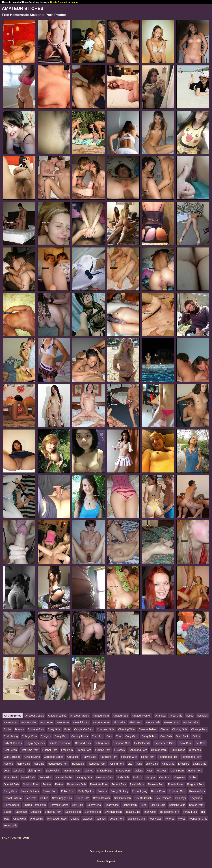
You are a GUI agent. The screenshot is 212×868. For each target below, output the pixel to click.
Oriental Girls (11, 784)
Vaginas (101, 819)
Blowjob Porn (172, 722)
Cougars (46, 736)
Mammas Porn (72, 771)
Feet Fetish (10, 750)
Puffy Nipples (86, 791)
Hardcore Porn (109, 757)
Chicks (164, 729)
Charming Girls (106, 729)
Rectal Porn (158, 791)
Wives (182, 819)
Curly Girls (132, 736)
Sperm (8, 812)
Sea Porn (31, 798)
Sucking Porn (73, 812)
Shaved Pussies (59, 805)
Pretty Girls (10, 791)
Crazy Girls (61, 736)
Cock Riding (11, 736)
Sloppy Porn (130, 805)
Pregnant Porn (196, 784)
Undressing (37, 819)
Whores (170, 819)
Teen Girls (150, 812)
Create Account (59, 2)
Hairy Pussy (89, 757)
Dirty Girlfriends (13, 743)
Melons (139, 771)
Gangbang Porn (138, 750)
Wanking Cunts (137, 819)
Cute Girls (166, 736)
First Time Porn (30, 750)
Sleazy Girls (112, 805)
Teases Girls (133, 812)
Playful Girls (137, 784)
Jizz (130, 764)
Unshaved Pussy (57, 819)
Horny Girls (23, 764)
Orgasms (180, 777)
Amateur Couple (35, 716)
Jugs (139, 764)
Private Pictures (30, 791)
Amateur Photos (80, 716)
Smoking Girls (177, 805)
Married (89, 771)
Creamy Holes (80, 736)
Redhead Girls (177, 791)
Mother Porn (195, 771)
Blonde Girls (153, 722)
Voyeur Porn (117, 819)
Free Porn (67, 750)
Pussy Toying (140, 791)
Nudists (137, 777)
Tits (203, 812)
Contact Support (106, 861)
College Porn (29, 736)
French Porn (84, 750)
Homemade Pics (168, 757)
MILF (150, 771)
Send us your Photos (101, 851)
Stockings (21, 812)
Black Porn (136, 722)
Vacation (87, 819)
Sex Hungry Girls (62, 798)
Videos (118, 851)
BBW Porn (63, 722)
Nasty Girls (45, 777)
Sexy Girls (196, 798)
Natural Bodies (64, 777)
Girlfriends (195, 750)
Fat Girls (200, 743)
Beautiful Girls (81, 722)
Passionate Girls (77, 784)
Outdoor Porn (31, 784)
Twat (7, 819)
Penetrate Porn (99, 784)
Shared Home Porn (35, 805)
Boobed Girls (191, 722)
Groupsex (73, 757)
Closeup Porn (199, 729)
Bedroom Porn (101, 722)
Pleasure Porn (156, 784)
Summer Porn (93, 812)
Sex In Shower (102, 798)
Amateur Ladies (57, 716)
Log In (74, 2)
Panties (47, 784)
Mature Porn (123, 771)
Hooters (8, 764)
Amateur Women (142, 716)
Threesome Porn (169, 812)
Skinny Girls (94, 805)
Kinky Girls (168, 764)
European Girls (122, 743)
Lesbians (19, 771)
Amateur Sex (120, 716)
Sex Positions (164, 798)
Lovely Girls (53, 771)
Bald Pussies (29, 722)
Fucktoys (120, 750)
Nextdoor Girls (105, 777)
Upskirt (75, 819)
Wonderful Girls (198, 819)
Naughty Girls (84, 777)
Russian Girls (197, 791)
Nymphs (151, 777)
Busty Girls (54, 729)
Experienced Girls (164, 743)
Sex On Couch (143, 798)
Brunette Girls (36, 729)
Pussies (102, 791)
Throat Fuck (190, 812)
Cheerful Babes (147, 729)
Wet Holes (155, 819)
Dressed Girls (83, 743)
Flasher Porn (50, 750)
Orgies (193, 777)
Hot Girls (39, 764)
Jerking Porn (117, 764)
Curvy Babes (149, 736)
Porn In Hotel (176, 784)
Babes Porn (11, 722)
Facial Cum (185, 743)
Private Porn (50, 791)
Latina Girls (200, 764)
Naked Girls (28, 777)
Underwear (20, 819)
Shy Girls (78, 805)
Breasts (20, 729)
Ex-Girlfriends (142, 743)
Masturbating (105, 771)
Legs (7, 771)
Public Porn (68, 791)
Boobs (7, 729)
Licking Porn (35, 771)
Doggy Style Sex (35, 743)
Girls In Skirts (32, 757)
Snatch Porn (196, 805)
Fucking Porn (103, 750)
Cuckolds (97, 736)
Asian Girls (176, 716)
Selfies (44, 798)
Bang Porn (46, 722)
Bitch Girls (120, 722)
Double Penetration (60, 743)
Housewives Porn (58, 764)
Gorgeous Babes (54, 757)
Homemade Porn (191, 757)
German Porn (159, 750)
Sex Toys (181, 798)
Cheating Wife (126, 729)
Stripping (36, 812)
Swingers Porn (113, 812)
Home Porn (148, 757)
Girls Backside (12, 757)
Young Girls (10, 826)
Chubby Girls (180, 729)
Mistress (162, 771)
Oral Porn (165, 777)
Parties (59, 784)
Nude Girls (123, 777)
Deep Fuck (182, 736)
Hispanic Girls (129, 757)
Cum (109, 736)
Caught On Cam (84, 729)
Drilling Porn (102, 743)
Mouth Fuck (11, 777)
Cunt (119, 736)
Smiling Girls (158, 805)
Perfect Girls (119, 784)
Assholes (202, 716)
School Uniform (13, 798)
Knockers (184, 764)
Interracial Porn (97, 764)
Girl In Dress (178, 750)
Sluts (144, 805)
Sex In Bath (82, 798)
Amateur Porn (101, 716)
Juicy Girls (152, 764)
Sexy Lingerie (12, 805)
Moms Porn (177, 771)
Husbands (78, 764)
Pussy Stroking (119, 791)
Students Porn (53, 812)
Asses (190, 716)
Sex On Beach (122, 798)
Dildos (196, 736)
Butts (67, 729)
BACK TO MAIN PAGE (15, 838)
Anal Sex (160, 716)
